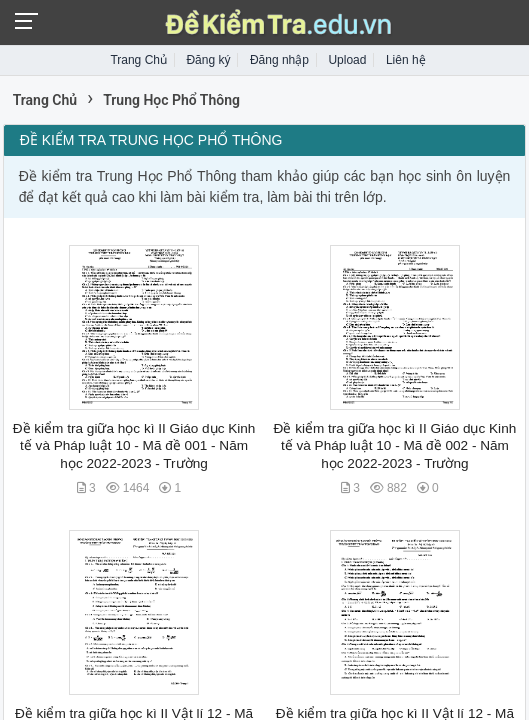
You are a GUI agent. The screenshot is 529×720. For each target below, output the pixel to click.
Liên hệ (406, 60)
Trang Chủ (138, 60)
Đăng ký (208, 60)
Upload (347, 60)
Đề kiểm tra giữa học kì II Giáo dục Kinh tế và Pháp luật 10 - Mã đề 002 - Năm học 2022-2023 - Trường (395, 446)
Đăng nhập (279, 60)
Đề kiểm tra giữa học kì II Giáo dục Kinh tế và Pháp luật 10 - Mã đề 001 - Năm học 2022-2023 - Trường (134, 446)
